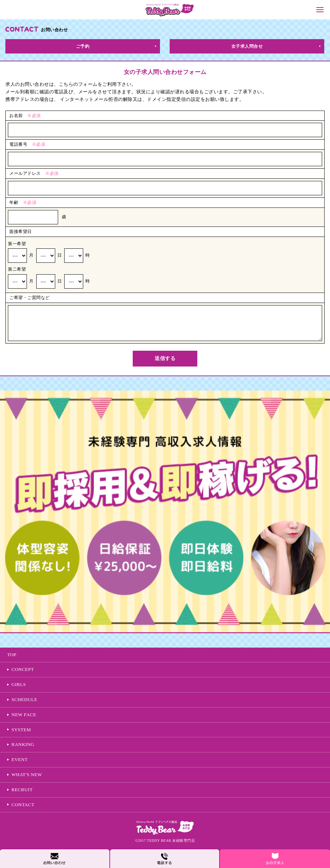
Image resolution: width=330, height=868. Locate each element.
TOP (12, 655)
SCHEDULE (24, 699)
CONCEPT (23, 669)
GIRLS (19, 684)
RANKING (23, 744)
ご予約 (83, 46)
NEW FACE (24, 715)
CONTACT (23, 805)
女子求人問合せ (247, 46)
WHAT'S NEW (27, 774)
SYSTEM (21, 730)
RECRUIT (22, 790)
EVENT (20, 759)
